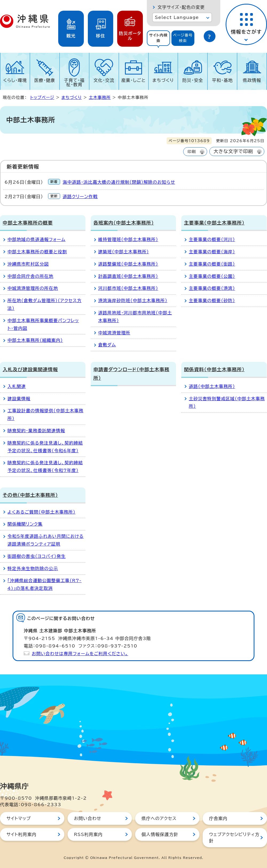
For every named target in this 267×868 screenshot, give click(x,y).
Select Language (177, 17)
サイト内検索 (158, 38)
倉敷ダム (107, 345)
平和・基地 (222, 80)
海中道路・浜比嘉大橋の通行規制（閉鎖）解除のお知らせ (119, 182)
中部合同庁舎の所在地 (30, 276)
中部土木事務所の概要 (28, 223)
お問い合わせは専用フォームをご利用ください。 (80, 654)
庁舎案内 (218, 818)
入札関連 (17, 386)
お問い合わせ (88, 818)
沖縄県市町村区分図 (28, 264)
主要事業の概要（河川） (212, 239)
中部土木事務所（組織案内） (35, 340)
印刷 (192, 152)
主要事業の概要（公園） (212, 276)
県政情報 (252, 80)
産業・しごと (133, 80)
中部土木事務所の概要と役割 (37, 252)
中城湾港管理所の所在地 (33, 288)
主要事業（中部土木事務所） (214, 223)
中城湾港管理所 (114, 333)
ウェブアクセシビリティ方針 (234, 838)
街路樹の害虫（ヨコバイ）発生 (37, 556)
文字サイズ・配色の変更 (181, 7)
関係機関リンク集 (25, 524)
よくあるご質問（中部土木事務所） (42, 512)
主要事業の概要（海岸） (212, 252)
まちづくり (163, 80)
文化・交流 (104, 80)
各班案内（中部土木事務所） (124, 223)
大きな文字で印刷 (233, 151)
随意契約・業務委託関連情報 (36, 431)
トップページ (42, 97)
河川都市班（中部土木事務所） (128, 288)
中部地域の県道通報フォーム (36, 239)
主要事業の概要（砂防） (212, 301)
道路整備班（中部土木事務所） (128, 264)
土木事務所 (100, 97)
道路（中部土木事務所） (212, 386)
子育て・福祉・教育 (74, 82)
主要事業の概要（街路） (212, 264)
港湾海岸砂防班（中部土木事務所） (133, 301)
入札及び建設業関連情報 (30, 369)
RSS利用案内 (88, 834)
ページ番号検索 (183, 38)
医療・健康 (45, 80)
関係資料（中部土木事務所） (214, 369)
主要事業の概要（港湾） (212, 288)
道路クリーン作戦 (80, 197)
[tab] (158, 38)
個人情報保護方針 (160, 834)
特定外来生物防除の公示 (33, 569)
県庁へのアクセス (159, 818)
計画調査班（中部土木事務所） (128, 276)
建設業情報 (19, 399)
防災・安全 (193, 80)
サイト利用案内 (21, 834)
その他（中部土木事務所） (30, 495)
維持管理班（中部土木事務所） (128, 239)
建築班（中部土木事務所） (124, 252)
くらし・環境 (15, 80)
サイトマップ (19, 818)
